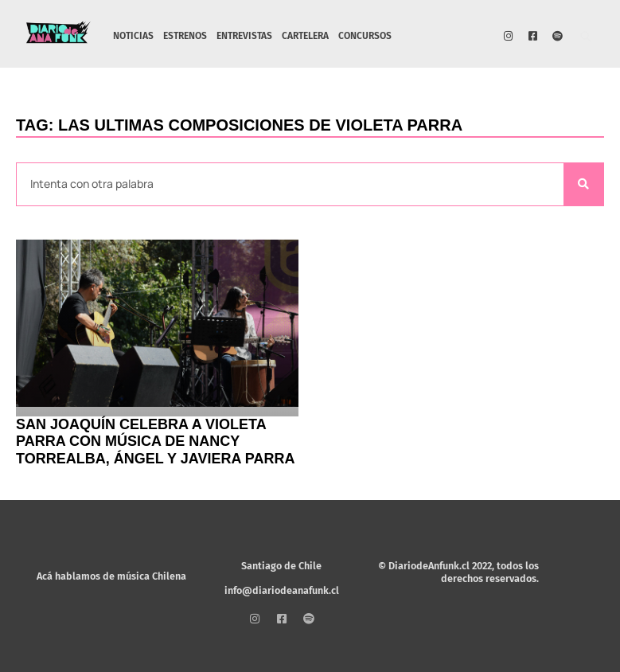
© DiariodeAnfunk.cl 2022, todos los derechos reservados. (458, 572)
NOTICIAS (133, 36)
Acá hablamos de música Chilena (111, 576)
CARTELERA (305, 36)
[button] (586, 38)
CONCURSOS (365, 36)
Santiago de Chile (281, 566)
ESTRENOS (185, 36)
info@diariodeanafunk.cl (282, 590)
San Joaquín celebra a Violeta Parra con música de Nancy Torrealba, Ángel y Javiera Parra (155, 441)
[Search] (583, 184)
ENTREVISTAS (244, 36)
